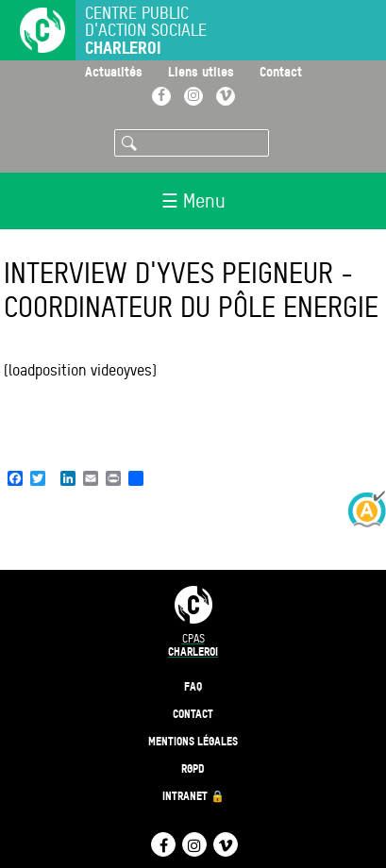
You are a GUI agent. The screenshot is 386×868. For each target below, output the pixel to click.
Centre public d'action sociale (146, 31)
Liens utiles (201, 71)
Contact (281, 71)
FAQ (193, 686)
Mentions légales (193, 741)
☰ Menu (193, 201)
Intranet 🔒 (193, 796)
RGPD (193, 768)
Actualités (114, 71)
